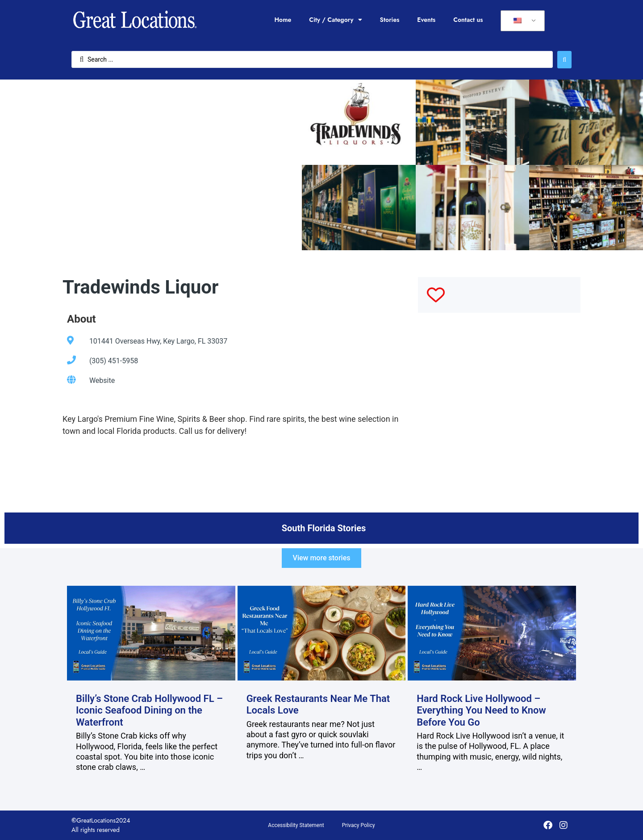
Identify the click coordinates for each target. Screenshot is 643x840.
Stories (390, 20)
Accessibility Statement (296, 825)
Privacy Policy (359, 825)
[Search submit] (564, 60)
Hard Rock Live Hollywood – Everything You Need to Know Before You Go (481, 710)
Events (426, 20)
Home (283, 20)
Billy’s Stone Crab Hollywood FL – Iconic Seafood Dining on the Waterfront (149, 710)
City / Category (335, 20)
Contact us (468, 20)
